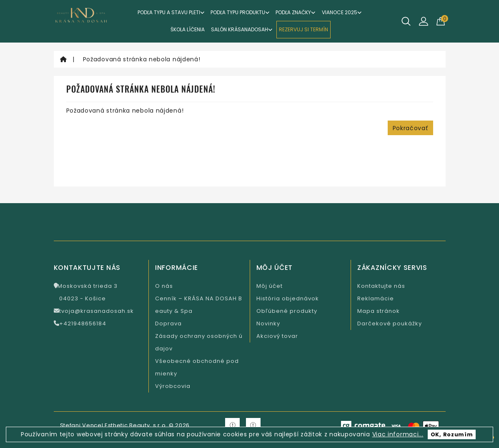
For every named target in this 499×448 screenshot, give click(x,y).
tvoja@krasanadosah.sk (94, 311)
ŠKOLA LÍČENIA (188, 29)
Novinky (268, 323)
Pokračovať (410, 128)
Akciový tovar (277, 336)
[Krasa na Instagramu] (253, 425)
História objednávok (288, 298)
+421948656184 (80, 323)
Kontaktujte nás (381, 286)
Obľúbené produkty (287, 311)
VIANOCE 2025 (342, 12)
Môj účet (270, 286)
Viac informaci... (398, 434)
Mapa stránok (379, 311)
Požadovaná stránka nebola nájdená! (142, 59)
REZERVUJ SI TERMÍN (303, 29)
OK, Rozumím (452, 434)
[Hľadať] (406, 21)
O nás (164, 286)
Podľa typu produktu (240, 12)
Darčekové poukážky (390, 323)
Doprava (168, 323)
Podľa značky (296, 12)
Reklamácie (376, 298)
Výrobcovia (173, 386)
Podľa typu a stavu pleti (171, 12)
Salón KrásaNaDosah (242, 29)
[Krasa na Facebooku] (232, 425)
